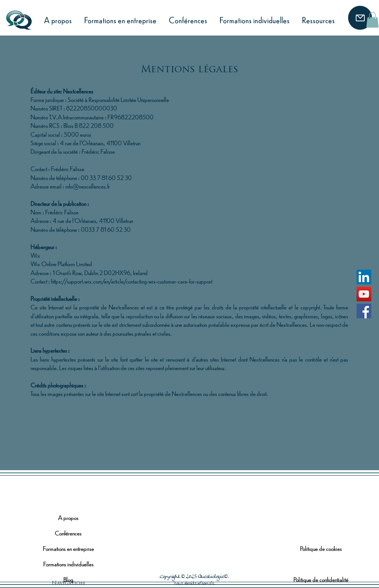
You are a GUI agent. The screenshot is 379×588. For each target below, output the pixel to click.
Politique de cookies (321, 548)
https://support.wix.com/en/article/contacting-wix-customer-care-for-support (132, 281)
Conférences (68, 533)
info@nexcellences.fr (88, 186)
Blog (68, 579)
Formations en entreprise (68, 548)
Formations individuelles (68, 564)
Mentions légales (321, 564)
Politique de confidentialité (321, 579)
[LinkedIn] (364, 277)
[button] (372, 20)
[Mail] (360, 18)
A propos (68, 517)
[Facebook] (364, 311)
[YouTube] (364, 294)
